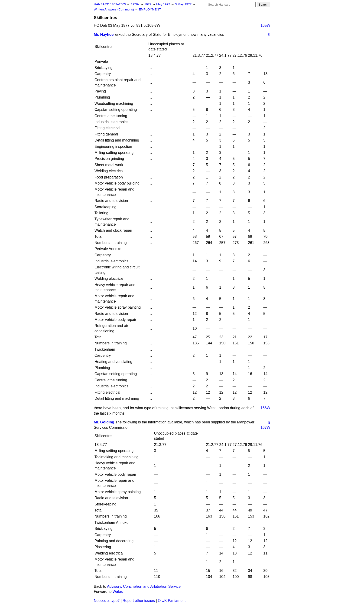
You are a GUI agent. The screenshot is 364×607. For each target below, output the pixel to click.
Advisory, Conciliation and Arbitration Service (144, 586)
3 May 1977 (184, 4)
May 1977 (164, 4)
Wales (118, 592)
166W (265, 408)
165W (265, 25)
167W (265, 427)
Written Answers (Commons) (114, 9)
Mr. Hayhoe (104, 35)
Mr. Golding (104, 422)
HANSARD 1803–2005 (110, 4)
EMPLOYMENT (150, 9)
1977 (148, 4)
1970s (135, 4)
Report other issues (139, 601)
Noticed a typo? (107, 601)
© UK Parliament (172, 601)
